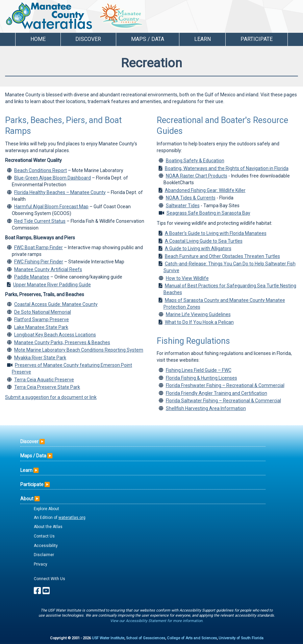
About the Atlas (48, 527)
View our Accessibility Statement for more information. (157, 621)
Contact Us (44, 536)
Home (38, 39)
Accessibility (46, 546)
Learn (26, 470)
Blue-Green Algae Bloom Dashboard (53, 178)
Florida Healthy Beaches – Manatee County (60, 192)
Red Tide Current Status (40, 221)
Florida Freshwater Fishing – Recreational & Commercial (225, 385)
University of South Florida (241, 638)
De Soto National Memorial (43, 312)
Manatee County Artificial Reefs (48, 269)
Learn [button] (203, 39)
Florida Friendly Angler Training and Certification (217, 393)
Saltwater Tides (183, 206)
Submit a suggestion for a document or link (51, 397)
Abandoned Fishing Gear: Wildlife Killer (205, 190)
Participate (32, 484)
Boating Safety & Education (195, 161)
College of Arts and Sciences (192, 638)
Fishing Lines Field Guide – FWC (199, 370)
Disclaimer (44, 555)
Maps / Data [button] (148, 39)
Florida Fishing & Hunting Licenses (201, 378)
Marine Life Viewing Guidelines (198, 314)
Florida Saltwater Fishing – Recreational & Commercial (223, 401)
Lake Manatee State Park (41, 327)
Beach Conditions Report (41, 170)
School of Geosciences (146, 638)
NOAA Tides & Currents (191, 198)
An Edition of (60, 518)
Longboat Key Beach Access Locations (55, 335)
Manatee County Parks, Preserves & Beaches (62, 342)
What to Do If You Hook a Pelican (199, 322)
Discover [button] (88, 39)
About (27, 499)
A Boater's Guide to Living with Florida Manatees (216, 233)
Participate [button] (257, 39)
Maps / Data (33, 456)
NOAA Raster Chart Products (197, 176)
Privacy (41, 564)
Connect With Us (49, 579)
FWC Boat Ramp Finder (39, 247)
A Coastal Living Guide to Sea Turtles (204, 241)
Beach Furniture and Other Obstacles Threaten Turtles (222, 256)
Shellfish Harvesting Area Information (206, 408)
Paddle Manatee (32, 277)
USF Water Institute (108, 638)
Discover (29, 442)
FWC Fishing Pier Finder (39, 262)
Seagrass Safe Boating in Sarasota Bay (208, 213)
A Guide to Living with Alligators (198, 248)
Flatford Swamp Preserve (42, 319)
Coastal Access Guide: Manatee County (56, 304)
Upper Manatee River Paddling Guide (52, 285)
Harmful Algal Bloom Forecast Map (51, 207)
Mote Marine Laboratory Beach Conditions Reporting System (79, 350)
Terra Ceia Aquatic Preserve (44, 380)
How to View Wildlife (187, 278)
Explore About (46, 509)
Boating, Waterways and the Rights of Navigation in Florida (227, 168)
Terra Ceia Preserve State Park (47, 387)
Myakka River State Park (40, 358)
